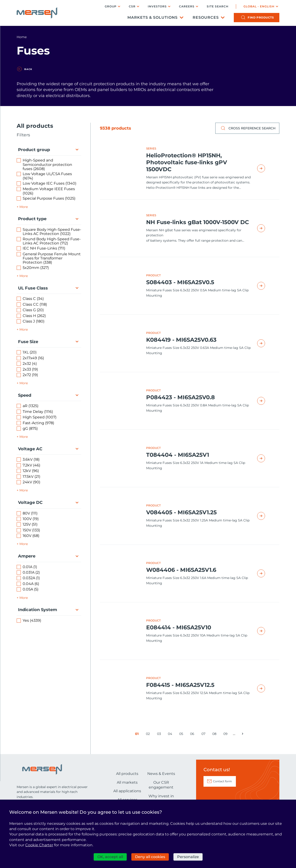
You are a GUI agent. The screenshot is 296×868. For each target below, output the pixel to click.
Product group (34, 150)
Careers (187, 6)
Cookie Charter (39, 845)
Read (266, 168)
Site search (218, 6)
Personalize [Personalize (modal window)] (188, 857)
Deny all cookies (150, 857)
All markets (127, 782)
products (261, 17)
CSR (132, 6)
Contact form (222, 781)
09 (226, 735)
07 (204, 735)
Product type (32, 219)
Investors (157, 6)
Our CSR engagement (161, 785)
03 (160, 735)
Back (28, 69)
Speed (25, 395)
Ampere (27, 556)
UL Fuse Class (33, 288)
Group (111, 6)
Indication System (38, 610)
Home (22, 37)
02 (149, 735)
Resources (206, 17)
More (24, 207)
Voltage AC (30, 449)
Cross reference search (247, 128)
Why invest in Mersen (161, 799)
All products (127, 774)
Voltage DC (30, 503)
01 (138, 735)
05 (182, 735)
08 (215, 735)
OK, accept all (110, 857)
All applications (127, 791)
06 (193, 735)
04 (171, 735)
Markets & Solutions (153, 17)
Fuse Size (28, 342)
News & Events (161, 774)
